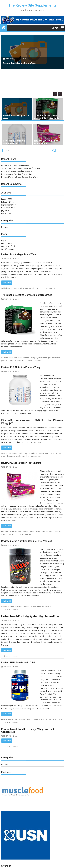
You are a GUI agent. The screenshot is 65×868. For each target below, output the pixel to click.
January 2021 (7, 199)
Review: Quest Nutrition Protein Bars (17, 174)
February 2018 (7, 202)
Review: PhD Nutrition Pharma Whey (17, 171)
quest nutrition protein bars (51, 531)
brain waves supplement (30, 288)
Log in (4, 240)
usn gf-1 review (9, 720)
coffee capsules (23, 358)
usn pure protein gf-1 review (53, 720)
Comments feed (8, 246)
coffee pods (42, 358)
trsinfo (18, 59)
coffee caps (13, 358)
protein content (56, 453)
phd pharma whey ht (24, 453)
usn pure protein (21, 720)
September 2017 (8, 205)
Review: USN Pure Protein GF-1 (18, 663)
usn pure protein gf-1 (35, 720)
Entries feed (6, 243)
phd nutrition (12, 453)
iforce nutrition (36, 607)
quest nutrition (35, 531)
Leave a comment (49, 288)
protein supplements (18, 456)
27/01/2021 (8, 59)
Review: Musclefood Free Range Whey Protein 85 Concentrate (28, 730)
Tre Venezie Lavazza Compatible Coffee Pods (20, 168)
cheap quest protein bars (12, 531)
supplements (20, 361)
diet (5, 453)
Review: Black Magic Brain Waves (15, 165)
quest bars (26, 531)
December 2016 (8, 208)
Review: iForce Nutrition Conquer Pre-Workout (21, 177)
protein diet (5, 456)
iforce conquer (9, 607)
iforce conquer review (22, 607)
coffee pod (33, 358)
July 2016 (5, 211)
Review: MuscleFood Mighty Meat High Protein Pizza (30, 616)
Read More (7, 282)
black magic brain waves (12, 288)
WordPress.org (8, 249)
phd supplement (38, 453)
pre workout (10, 361)
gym (49, 358)
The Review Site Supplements (32, 5)
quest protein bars (8, 534)
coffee (6, 358)
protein (47, 453)
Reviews (5, 227)
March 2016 (6, 213)
